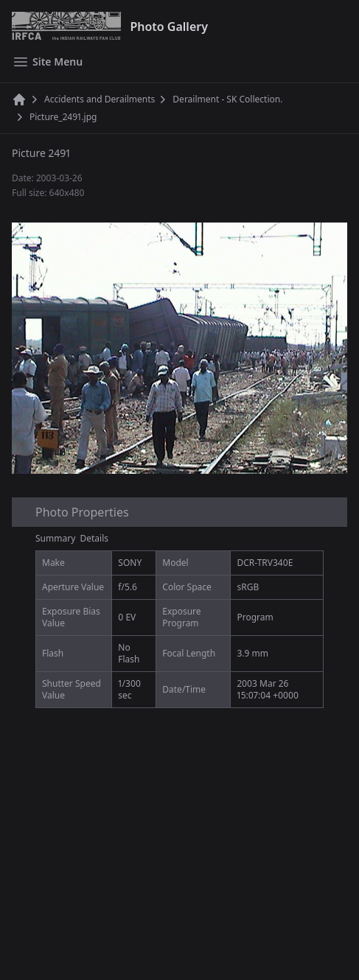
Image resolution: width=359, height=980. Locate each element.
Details (95, 538)
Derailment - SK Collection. (227, 99)
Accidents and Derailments (100, 99)
